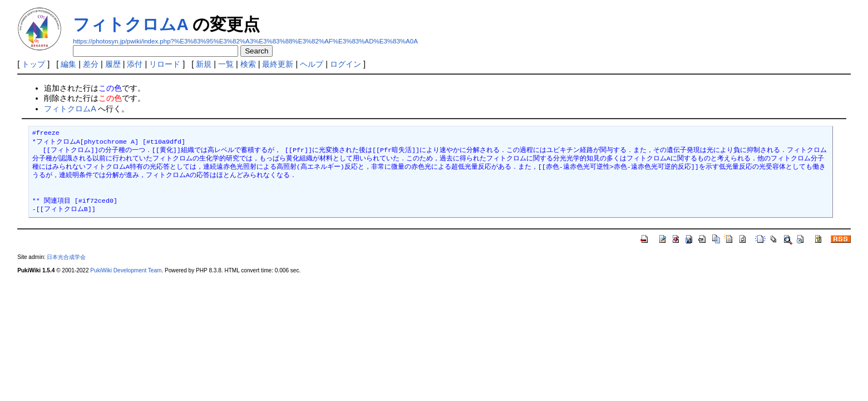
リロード (165, 64)
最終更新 (278, 64)
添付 (135, 64)
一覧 (226, 64)
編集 (68, 64)
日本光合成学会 (66, 257)
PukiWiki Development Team (126, 270)
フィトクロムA (130, 24)
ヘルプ (312, 64)
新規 (204, 64)
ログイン (346, 64)
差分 (91, 64)
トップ (33, 64)
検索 (248, 64)
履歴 (113, 64)
